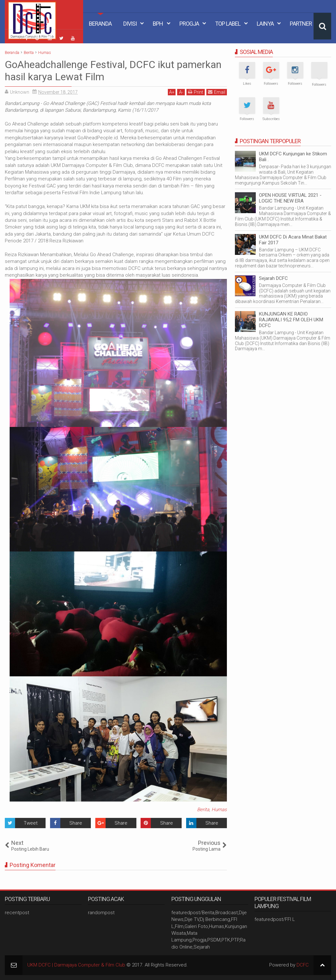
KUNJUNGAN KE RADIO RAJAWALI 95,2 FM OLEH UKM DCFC (291, 320)
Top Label (228, 24)
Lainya (265, 24)
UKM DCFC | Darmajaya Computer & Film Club (76, 965)
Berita (203, 810)
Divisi (130, 24)
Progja (189, 24)
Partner (301, 24)
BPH (158, 24)
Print (196, 92)
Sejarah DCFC (273, 278)
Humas (219, 810)
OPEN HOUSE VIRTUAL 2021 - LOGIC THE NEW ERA (290, 198)
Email (217, 92)
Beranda (100, 24)
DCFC (303, 965)
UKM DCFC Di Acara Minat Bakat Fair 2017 (293, 240)
